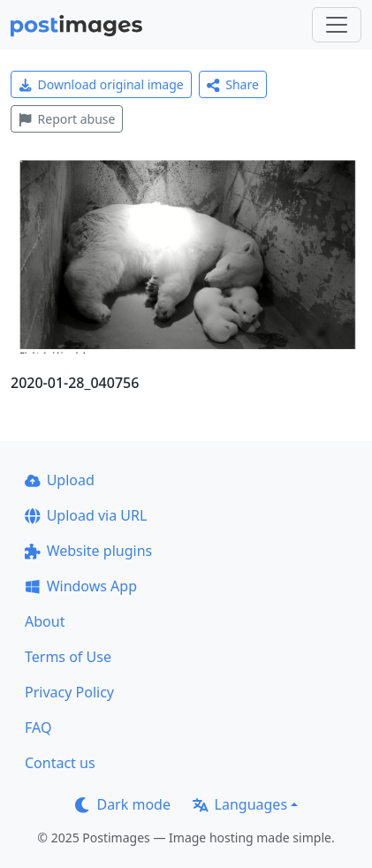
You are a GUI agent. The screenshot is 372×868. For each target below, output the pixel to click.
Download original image (101, 84)
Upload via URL (86, 515)
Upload (60, 480)
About (45, 621)
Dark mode (123, 804)
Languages (240, 804)
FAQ (38, 727)
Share (233, 84)
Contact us (60, 763)
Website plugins (88, 551)
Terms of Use (68, 657)
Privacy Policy (69, 692)
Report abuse (67, 119)
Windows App (81, 586)
